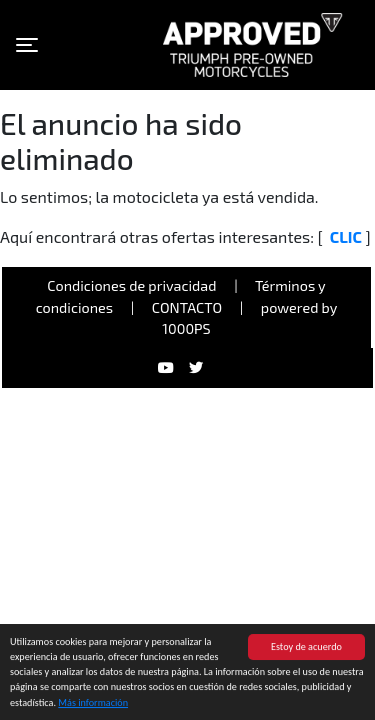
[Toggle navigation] (27, 45)
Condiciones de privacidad (131, 285)
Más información (93, 703)
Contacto (187, 307)
